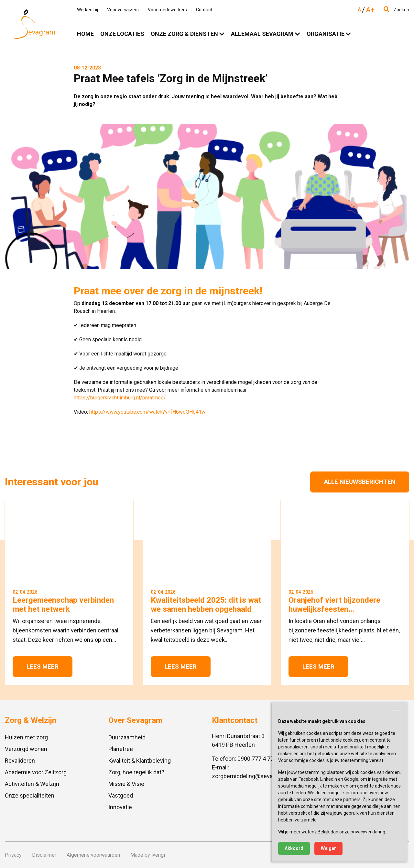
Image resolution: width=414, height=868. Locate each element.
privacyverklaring (368, 832)
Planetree (121, 749)
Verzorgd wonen (26, 749)
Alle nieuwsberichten (360, 482)
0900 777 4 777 (257, 759)
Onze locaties (122, 34)
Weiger (328, 848)
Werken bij (87, 10)
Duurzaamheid (127, 737)
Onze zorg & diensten (184, 34)
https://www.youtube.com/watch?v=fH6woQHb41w (147, 412)
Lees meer (43, 667)
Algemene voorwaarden (93, 855)
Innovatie (120, 807)
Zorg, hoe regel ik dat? (136, 772)
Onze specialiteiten (30, 795)
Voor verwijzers (123, 10)
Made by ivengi (148, 855)
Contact (204, 10)
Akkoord (294, 848)
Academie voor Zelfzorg (36, 772)
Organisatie (326, 34)
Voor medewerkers (167, 10)
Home (85, 34)
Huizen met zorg (26, 737)
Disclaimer (44, 855)
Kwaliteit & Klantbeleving (140, 761)
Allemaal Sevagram (262, 34)
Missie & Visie (126, 784)
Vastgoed (121, 795)
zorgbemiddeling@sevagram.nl (252, 776)
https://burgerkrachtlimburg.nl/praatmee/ (120, 398)
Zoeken (396, 10)
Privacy (13, 855)
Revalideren (20, 761)
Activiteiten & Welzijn (32, 784)
